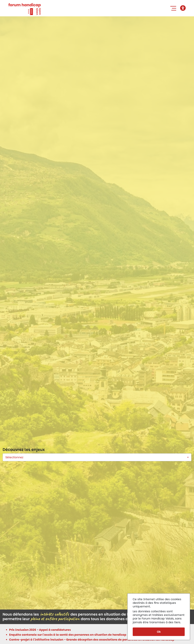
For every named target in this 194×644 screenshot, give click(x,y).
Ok (159, 632)
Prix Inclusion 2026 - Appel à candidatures (40, 630)
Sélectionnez (14, 457)
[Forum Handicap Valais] (25, 9)
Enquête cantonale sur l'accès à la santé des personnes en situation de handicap (68, 635)
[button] (174, 8)
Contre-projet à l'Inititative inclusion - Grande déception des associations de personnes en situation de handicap (92, 640)
